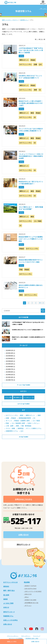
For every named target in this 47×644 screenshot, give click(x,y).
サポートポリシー (26, 636)
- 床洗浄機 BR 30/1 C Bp (31, 603)
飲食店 (33, 60)
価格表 (5, 599)
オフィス (9, 421)
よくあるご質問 (8, 603)
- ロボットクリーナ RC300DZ (33, 591)
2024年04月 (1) (10, 372)
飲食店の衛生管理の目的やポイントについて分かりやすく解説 (31, 261)
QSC (40, 64)
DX (40, 90)
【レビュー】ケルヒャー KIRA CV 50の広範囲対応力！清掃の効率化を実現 (31, 156)
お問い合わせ (24, 535)
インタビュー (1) (29, 397)
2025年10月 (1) (10, 353)
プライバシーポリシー (13, 636)
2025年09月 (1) (10, 356)
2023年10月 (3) (10, 377)
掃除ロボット (24, 60)
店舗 (35, 64)
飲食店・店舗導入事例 (22, 421)
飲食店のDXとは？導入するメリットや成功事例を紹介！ (31, 183)
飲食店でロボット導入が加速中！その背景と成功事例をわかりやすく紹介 (31, 103)
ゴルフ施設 (38, 221)
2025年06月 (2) (10, 361)
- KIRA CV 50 (28, 594)
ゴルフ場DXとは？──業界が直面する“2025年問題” (31, 208)
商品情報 (27, 582)
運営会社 (6, 586)
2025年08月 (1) (10, 358)
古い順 (43, 39)
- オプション (28, 606)
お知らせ (6, 607)
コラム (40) (8, 397)
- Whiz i (26, 597)
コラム (21, 56)
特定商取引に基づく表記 (32, 638)
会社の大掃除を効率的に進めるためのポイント (31, 286)
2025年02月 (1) (10, 364)
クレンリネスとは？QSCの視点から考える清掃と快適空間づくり (31, 130)
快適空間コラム (8, 616)
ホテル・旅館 (10, 428)
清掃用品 (20, 428)
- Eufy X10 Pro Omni (30, 588)
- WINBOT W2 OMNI (30, 600)
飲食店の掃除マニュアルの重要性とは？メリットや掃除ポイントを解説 (31, 239)
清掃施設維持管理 (25, 418)
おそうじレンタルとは (10, 582)
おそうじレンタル (26, 64)
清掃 (35, 90)
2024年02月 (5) (10, 375)
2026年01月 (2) (10, 350)
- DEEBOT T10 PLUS (30, 586)
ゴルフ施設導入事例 (18, 423)
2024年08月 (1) (10, 366)
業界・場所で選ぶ (9, 590)
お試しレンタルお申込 (10, 620)
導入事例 (6, 595)
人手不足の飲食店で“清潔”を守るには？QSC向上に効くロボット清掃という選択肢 (31, 50)
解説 (32, 113)
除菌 (21, 269)
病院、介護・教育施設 (24, 426)
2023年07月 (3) (10, 380)
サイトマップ (37, 636)
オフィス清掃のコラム (34, 428)
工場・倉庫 (10, 426)
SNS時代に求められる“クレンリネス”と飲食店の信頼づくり (30, 77)
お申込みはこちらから (24, 499)
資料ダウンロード (24, 544)
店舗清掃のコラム (12, 431)
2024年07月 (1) (10, 369)
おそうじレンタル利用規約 (16, 638)
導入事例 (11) (18, 397)
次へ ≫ (41, 303)
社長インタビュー (34, 423)
